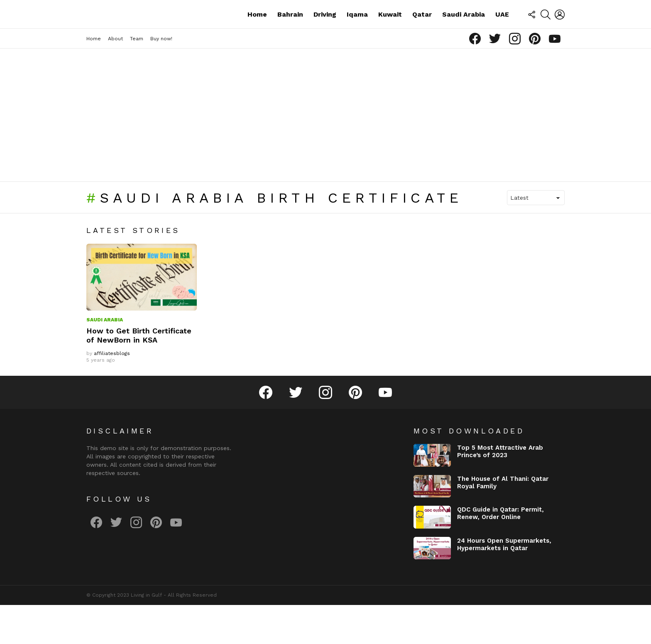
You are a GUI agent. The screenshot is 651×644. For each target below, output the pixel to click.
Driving (325, 33)
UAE (502, 33)
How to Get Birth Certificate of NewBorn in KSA (139, 374)
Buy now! (161, 78)
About (115, 78)
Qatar (422, 33)
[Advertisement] (325, 154)
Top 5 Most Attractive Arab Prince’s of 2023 (500, 490)
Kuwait (390, 33)
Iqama (357, 33)
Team (137, 78)
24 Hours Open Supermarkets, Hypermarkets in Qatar (504, 583)
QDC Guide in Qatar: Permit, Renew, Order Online (500, 552)
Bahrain (290, 33)
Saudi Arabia (464, 33)
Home (257, 33)
